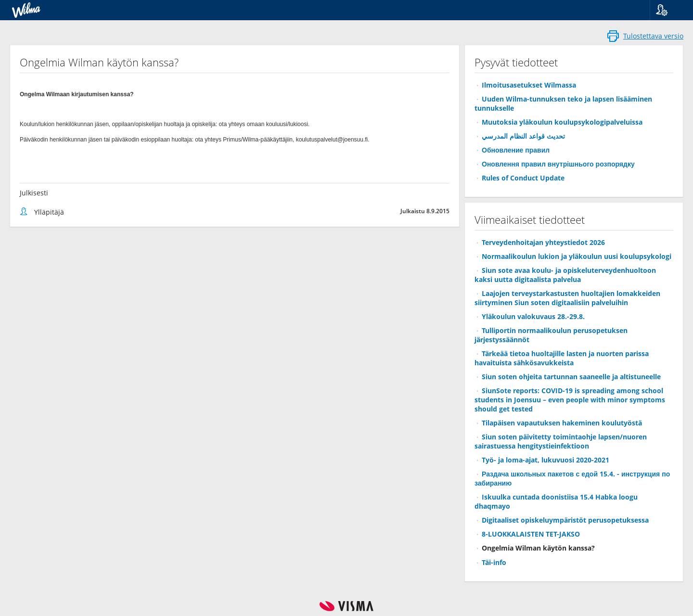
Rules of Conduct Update (523, 178)
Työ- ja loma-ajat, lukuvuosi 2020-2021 (545, 460)
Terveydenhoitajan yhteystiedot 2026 (543, 242)
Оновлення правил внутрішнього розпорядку (558, 164)
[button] (668, 10)
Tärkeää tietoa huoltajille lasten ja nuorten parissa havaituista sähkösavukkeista (562, 358)
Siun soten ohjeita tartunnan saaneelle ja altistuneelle (571, 377)
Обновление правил (516, 150)
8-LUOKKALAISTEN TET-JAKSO (531, 534)
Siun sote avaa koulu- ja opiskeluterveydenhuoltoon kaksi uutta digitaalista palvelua (565, 275)
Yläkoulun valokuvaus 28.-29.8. (533, 316)
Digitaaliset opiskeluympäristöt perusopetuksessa (565, 520)
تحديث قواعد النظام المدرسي (523, 136)
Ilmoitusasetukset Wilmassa (529, 85)
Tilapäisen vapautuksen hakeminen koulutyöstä (562, 423)
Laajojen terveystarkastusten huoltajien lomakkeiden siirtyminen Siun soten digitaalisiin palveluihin (567, 298)
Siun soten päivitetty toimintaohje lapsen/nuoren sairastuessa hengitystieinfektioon (561, 441)
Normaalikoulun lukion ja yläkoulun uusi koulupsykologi (577, 256)
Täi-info (494, 562)
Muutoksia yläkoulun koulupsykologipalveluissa (562, 122)
